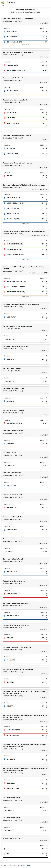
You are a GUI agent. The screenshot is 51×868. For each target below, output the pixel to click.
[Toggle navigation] (3, 6)
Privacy (28, 865)
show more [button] (26, 45)
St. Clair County (8, 2)
